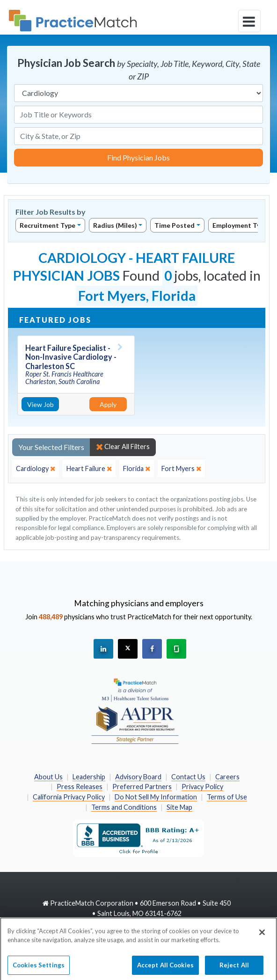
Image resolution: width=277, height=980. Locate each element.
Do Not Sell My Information (156, 797)
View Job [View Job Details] (40, 404)
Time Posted (175, 225)
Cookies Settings (39, 968)
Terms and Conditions (124, 807)
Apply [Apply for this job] (108, 404)
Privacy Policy (202, 787)
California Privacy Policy (69, 797)
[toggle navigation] (249, 21)
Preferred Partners (142, 787)
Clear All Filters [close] (123, 447)
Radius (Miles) (115, 225)
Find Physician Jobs (138, 157)
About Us (48, 777)
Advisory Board (138, 777)
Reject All (234, 968)
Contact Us (188, 777)
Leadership (89, 777)
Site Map (179, 807)
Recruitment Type (47, 225)
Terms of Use (227, 797)
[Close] (262, 936)
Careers (227, 777)
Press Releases (80, 787)
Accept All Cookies (165, 968)
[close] (36, 469)
